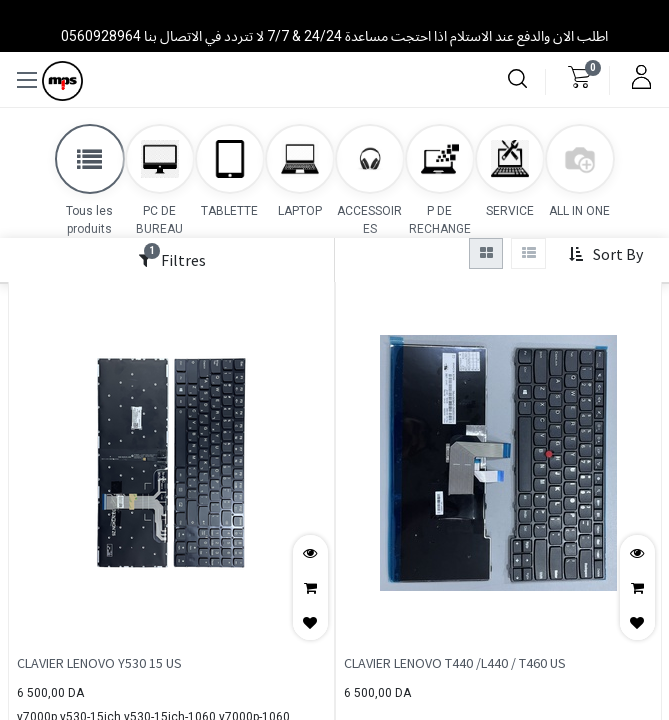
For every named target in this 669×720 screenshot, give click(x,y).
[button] (605, 255)
